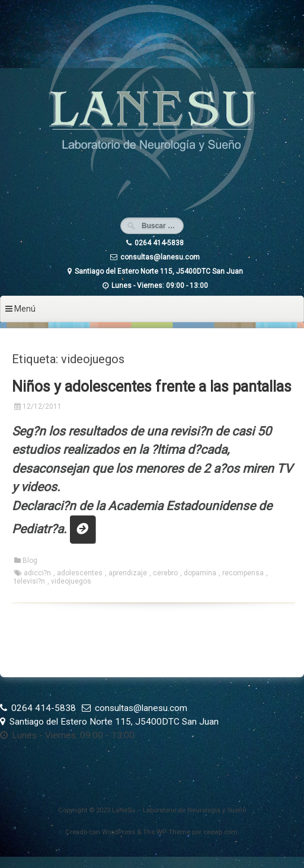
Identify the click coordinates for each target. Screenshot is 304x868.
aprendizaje (128, 573)
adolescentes (80, 573)
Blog (30, 560)
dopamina (200, 573)
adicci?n (37, 573)
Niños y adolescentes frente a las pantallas (152, 387)
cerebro (165, 573)
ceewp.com (220, 832)
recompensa (243, 573)
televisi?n (30, 581)
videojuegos (71, 581)
